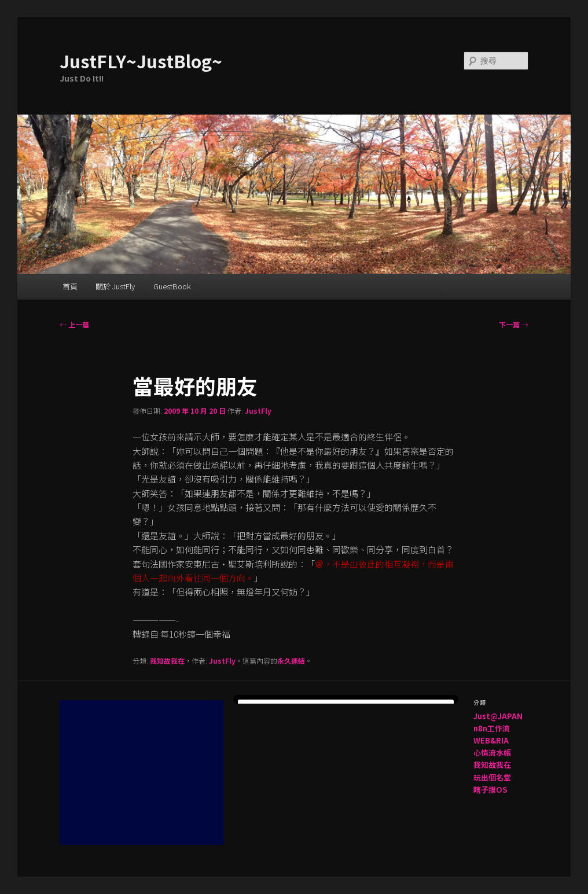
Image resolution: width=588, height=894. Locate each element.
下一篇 (514, 324)
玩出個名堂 (492, 777)
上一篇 (74, 324)
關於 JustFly (115, 286)
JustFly (258, 411)
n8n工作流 (492, 728)
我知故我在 (167, 661)
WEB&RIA (491, 740)
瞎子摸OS (490, 790)
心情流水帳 (492, 753)
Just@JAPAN (498, 716)
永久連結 (291, 661)
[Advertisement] (146, 772)
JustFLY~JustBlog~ (141, 61)
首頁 (70, 286)
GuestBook (172, 286)
